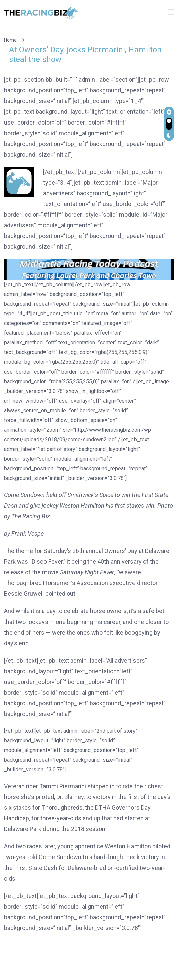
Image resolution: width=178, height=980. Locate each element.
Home (11, 40)
